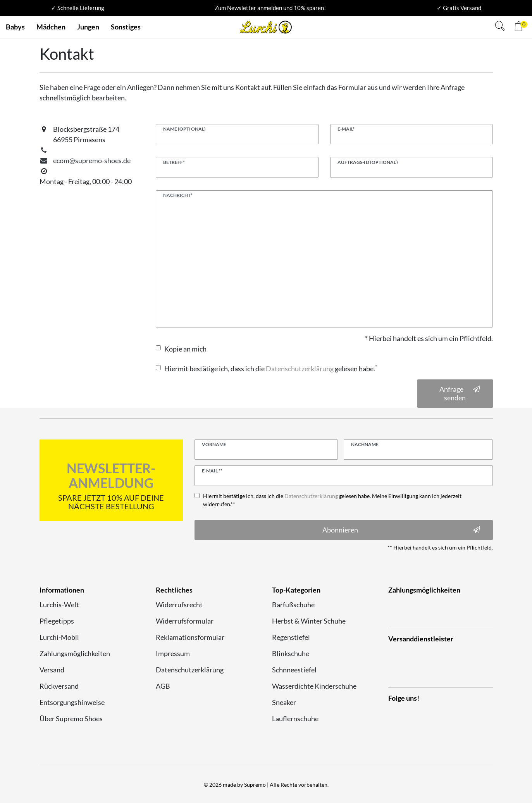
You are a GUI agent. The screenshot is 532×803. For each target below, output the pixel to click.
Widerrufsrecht (179, 605)
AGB (163, 686)
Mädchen (51, 27)
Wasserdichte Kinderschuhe (314, 686)
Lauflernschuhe (295, 719)
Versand (52, 670)
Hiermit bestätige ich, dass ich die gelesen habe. (271, 369)
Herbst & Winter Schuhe (309, 621)
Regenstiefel (291, 637)
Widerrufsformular (185, 621)
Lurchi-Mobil (59, 637)
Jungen (88, 27)
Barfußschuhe (293, 605)
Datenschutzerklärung (190, 670)
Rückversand (59, 686)
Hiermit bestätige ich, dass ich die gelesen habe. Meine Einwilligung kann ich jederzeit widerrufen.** (332, 500)
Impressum (173, 653)
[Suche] (500, 27)
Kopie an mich (185, 349)
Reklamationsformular (190, 637)
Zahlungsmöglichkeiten (75, 653)
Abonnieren (401, 530)
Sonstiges (126, 27)
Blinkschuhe (291, 653)
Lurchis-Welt (59, 605)
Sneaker (284, 702)
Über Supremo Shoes (71, 719)
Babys (15, 27)
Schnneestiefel (294, 670)
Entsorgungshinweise (72, 702)
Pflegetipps (57, 621)
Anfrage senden (460, 394)
